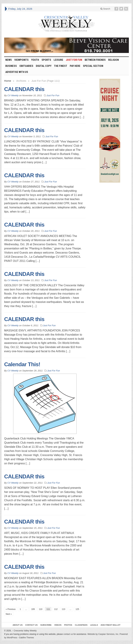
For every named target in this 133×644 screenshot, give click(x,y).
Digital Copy (44, 66)
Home (8, 81)
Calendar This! (22, 364)
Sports (46, 60)
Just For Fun (74, 60)
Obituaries (26, 66)
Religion (114, 60)
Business (11, 66)
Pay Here (75, 66)
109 (33, 609)
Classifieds (81, 625)
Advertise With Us (17, 72)
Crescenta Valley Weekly (24, 631)
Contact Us (31, 625)
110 (41, 609)
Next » (9, 614)
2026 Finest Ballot (110, 625)
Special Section (93, 66)
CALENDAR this (24, 89)
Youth (35, 60)
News (9, 60)
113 (64, 609)
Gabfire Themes (26, 638)
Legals (94, 625)
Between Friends (95, 60)
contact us (68, 634)
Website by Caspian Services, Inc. (103, 634)
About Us (18, 625)
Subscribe (46, 625)
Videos (58, 625)
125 (77, 609)
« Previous (11, 609)
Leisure (58, 60)
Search (105, 9)
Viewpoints (21, 60)
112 (56, 609)
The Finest (61, 66)
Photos (68, 625)
